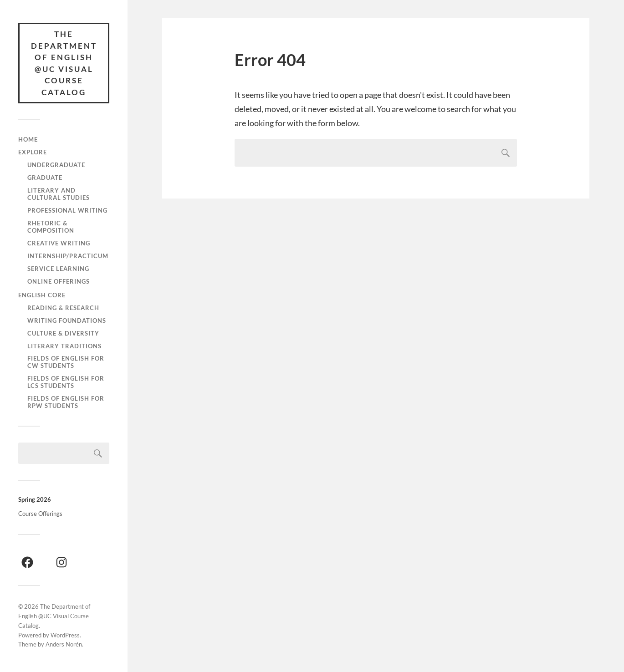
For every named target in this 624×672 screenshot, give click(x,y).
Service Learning (58, 269)
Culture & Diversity (63, 333)
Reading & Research (63, 308)
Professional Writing (67, 210)
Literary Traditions (64, 346)
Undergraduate (56, 165)
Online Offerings (59, 281)
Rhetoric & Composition (51, 227)
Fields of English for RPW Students (66, 402)
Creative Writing (59, 243)
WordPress (65, 635)
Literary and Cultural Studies (59, 194)
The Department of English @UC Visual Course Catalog (64, 63)
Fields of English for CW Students (66, 362)
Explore (33, 152)
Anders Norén (64, 644)
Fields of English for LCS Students (66, 382)
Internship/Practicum (68, 256)
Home (28, 139)
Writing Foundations (67, 321)
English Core (42, 295)
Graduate (45, 178)
